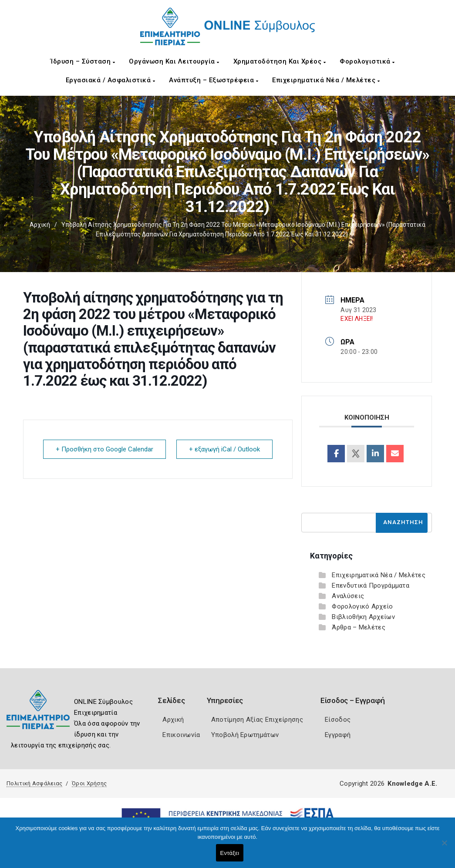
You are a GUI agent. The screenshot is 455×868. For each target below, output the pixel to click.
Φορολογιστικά (367, 61)
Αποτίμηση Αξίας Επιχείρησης (257, 720)
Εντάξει (230, 853)
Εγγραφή (338, 735)
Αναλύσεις (348, 596)
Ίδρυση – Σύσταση (83, 61)
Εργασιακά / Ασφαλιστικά (111, 80)
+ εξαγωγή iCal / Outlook (224, 449)
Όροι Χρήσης (89, 783)
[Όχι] (444, 847)
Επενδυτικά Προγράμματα (371, 585)
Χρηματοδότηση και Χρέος (280, 61)
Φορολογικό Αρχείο (362, 606)
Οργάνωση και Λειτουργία (174, 61)
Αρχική (40, 225)
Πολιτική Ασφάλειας (34, 783)
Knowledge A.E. (412, 784)
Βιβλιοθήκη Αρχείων (363, 617)
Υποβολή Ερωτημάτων (245, 735)
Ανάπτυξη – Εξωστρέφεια (214, 80)
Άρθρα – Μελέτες (359, 627)
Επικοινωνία (181, 735)
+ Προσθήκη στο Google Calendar (104, 449)
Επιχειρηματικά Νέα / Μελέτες (326, 80)
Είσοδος (338, 720)
